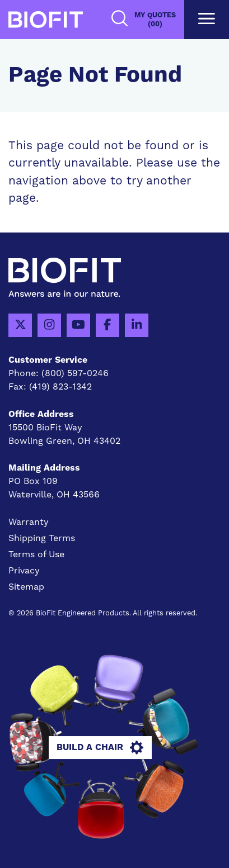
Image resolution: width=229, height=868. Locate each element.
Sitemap (26, 587)
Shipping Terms (42, 538)
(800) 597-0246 (75, 373)
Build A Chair (100, 748)
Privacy (24, 571)
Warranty (29, 522)
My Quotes (155, 20)
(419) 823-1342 (60, 387)
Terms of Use (36, 554)
